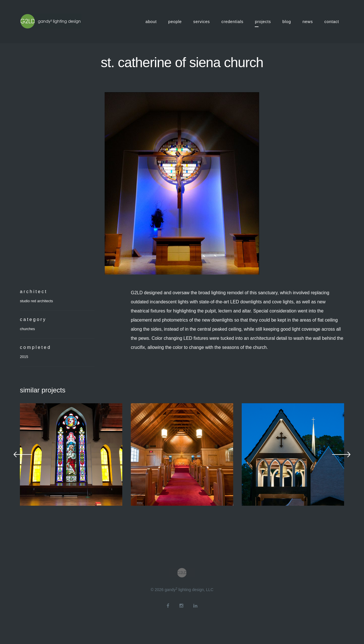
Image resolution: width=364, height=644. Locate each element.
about (151, 22)
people (175, 22)
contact (332, 22)
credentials (233, 22)
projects (263, 22)
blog (287, 22)
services (202, 22)
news (308, 22)
